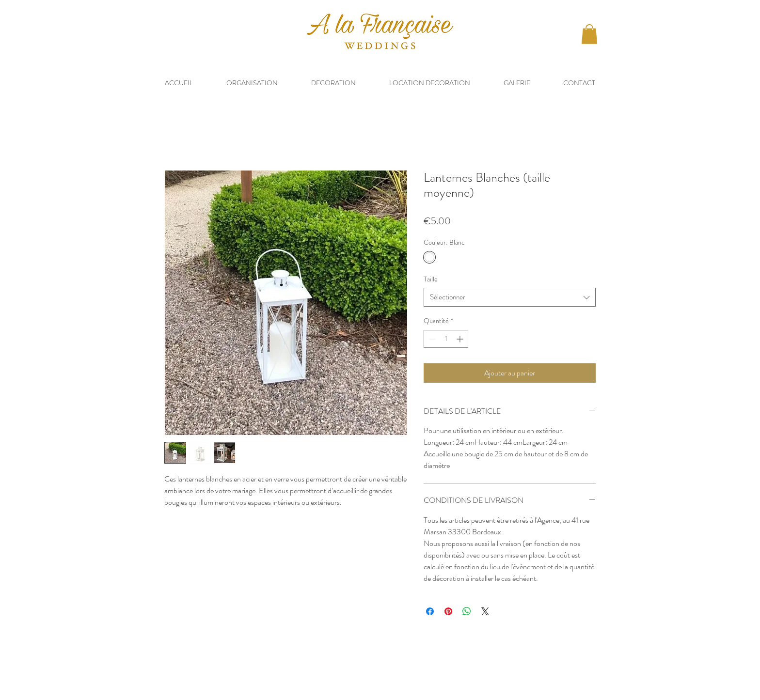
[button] (589, 34)
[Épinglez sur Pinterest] (448, 611)
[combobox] (510, 297)
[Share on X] (485, 611)
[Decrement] (431, 339)
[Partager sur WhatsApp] (467, 611)
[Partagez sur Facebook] (430, 611)
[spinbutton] (446, 339)
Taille (431, 279)
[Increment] (461, 339)
